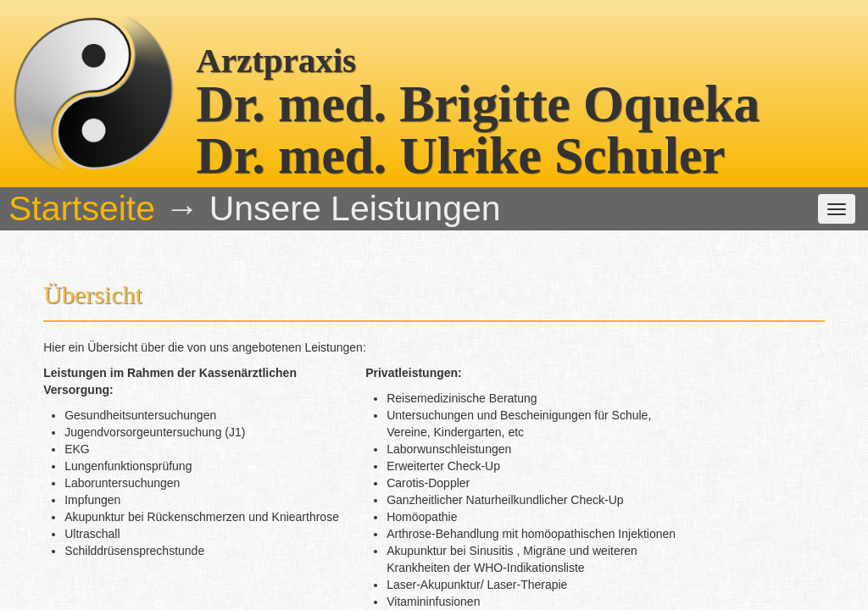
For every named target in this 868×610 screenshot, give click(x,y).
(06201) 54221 (486, 560)
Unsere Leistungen (409, 136)
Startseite (132, 136)
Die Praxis (214, 136)
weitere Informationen (551, 136)
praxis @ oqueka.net (700, 560)
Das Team (299, 136)
